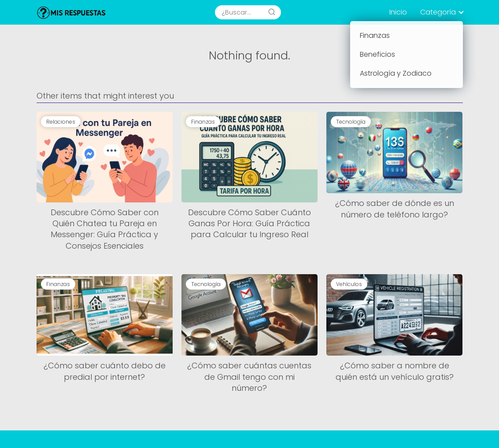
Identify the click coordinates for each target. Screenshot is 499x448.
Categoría (438, 12)
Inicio (398, 12)
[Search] (272, 12)
